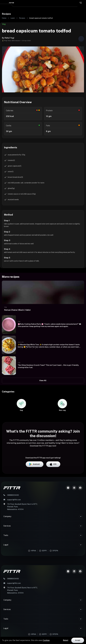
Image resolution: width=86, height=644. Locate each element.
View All (43, 381)
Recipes (22, 18)
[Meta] (80, 552)
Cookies (46, 640)
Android (35, 529)
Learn (13, 18)
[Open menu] (81, 3)
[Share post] (81, 39)
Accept (78, 640)
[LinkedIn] (74, 552)
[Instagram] (68, 552)
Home (4, 18)
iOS (53, 529)
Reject (66, 640)
